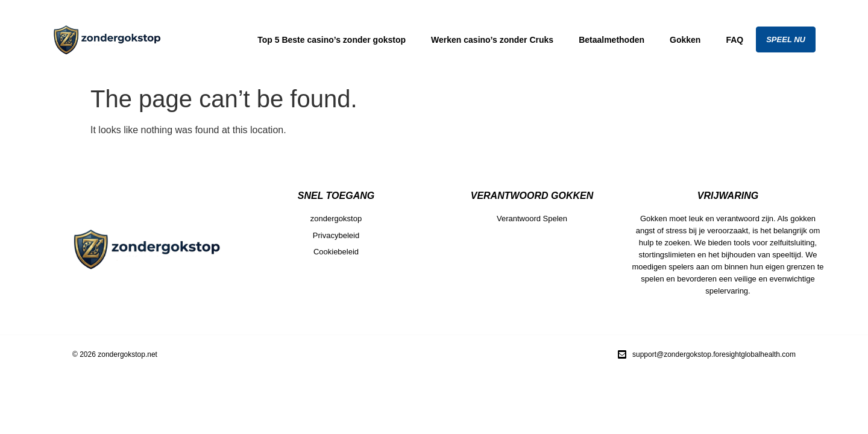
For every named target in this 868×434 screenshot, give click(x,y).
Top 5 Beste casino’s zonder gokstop (332, 40)
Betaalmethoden (612, 40)
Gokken (685, 40)
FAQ (734, 40)
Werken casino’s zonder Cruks (492, 40)
